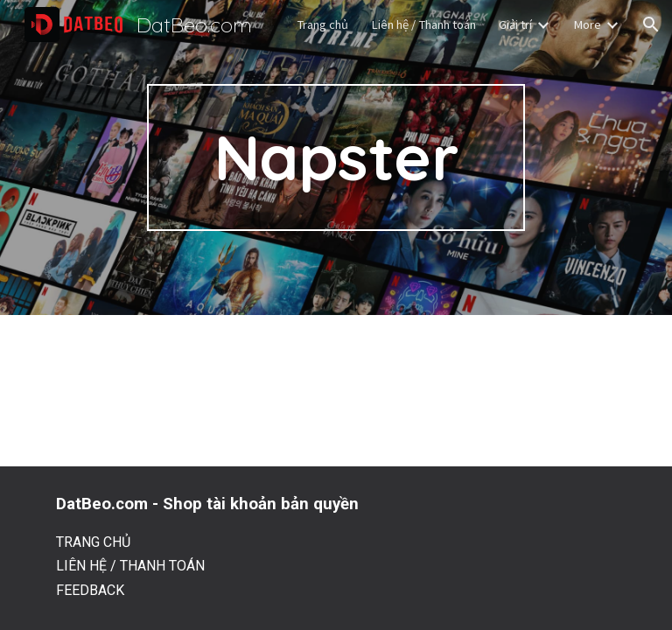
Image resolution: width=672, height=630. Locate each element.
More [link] (587, 24)
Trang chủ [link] (322, 24)
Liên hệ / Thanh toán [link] (423, 24)
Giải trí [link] (515, 24)
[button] (651, 24)
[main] (336, 157)
